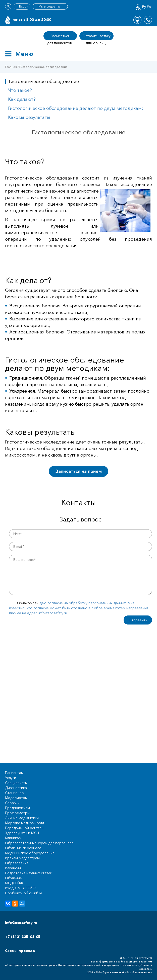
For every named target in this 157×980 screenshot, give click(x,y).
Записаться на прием (79, 471)
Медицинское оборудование (30, 853)
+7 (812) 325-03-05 (23, 937)
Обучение (13, 878)
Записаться (60, 36)
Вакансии (13, 868)
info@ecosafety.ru (21, 923)
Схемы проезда (20, 951)
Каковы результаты (29, 117)
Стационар (14, 793)
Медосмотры (16, 798)
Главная (11, 67)
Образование (17, 863)
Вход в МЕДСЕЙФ (20, 888)
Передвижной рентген (24, 828)
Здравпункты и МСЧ (22, 833)
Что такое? (20, 90)
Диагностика (16, 788)
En (149, 7)
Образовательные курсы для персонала (39, 843)
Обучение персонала (23, 848)
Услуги (11, 778)
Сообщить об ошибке (24, 893)
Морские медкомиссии (24, 823)
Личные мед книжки (22, 818)
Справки (12, 803)
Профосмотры (17, 813)
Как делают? (22, 99)
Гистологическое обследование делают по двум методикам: (76, 108)
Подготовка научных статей (29, 873)
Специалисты (16, 783)
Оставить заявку (96, 36)
